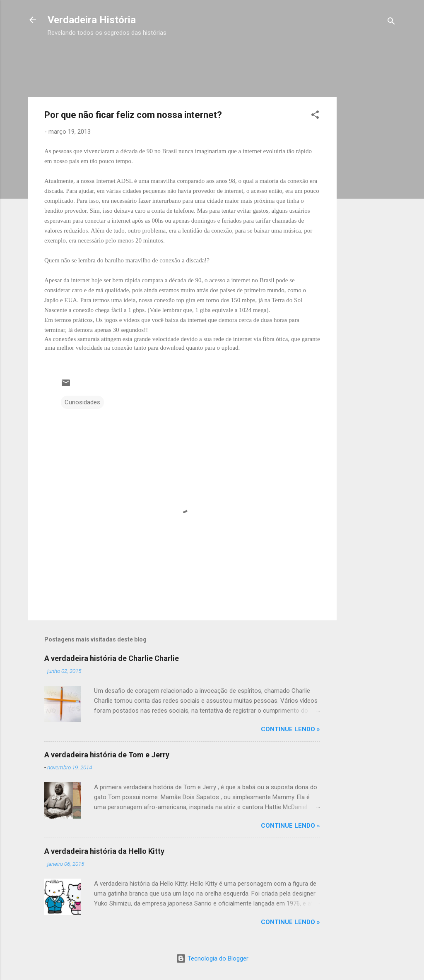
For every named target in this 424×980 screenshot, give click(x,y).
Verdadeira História (92, 20)
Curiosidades (82, 402)
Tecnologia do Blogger (212, 958)
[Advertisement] (198, 57)
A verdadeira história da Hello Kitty (104, 851)
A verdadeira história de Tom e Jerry (107, 755)
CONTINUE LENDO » (290, 729)
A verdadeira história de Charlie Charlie (112, 658)
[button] (315, 116)
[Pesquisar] (391, 23)
